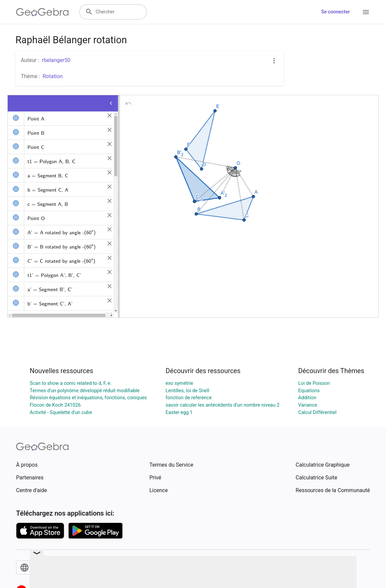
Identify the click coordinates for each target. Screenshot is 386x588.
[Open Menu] (366, 12)
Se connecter (336, 12)
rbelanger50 (56, 60)
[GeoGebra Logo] (42, 12)
